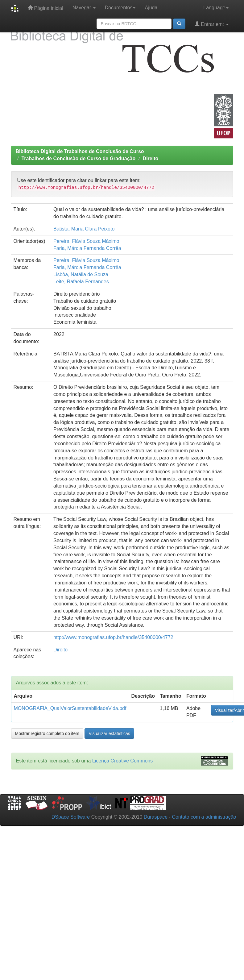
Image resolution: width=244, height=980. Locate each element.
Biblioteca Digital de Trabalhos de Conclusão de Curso (80, 151)
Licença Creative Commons (123, 761)
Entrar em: (212, 24)
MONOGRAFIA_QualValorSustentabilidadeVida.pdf (70, 708)
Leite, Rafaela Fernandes (81, 282)
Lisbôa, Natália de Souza (81, 274)
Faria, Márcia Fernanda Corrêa (87, 248)
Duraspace (156, 817)
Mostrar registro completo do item (47, 733)
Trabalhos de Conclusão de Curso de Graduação (78, 158)
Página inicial (45, 8)
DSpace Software (71, 817)
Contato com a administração (204, 817)
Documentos (120, 8)
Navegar (84, 8)
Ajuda (151, 8)
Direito (151, 158)
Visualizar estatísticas (109, 733)
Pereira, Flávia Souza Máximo (86, 241)
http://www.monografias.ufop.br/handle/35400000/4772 (113, 637)
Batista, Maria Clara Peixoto (84, 229)
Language (216, 8)
